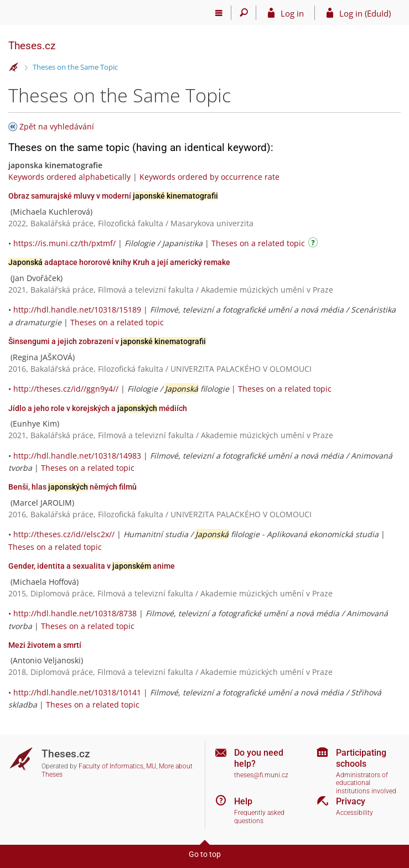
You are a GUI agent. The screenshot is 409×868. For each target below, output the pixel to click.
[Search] (244, 13)
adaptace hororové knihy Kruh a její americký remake (119, 262)
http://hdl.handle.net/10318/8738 (75, 613)
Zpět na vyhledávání (57, 126)
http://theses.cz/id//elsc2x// (64, 534)
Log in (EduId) (365, 13)
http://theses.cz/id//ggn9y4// (66, 389)
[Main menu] (219, 13)
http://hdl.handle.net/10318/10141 (77, 692)
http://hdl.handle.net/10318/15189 (77, 310)
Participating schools (361, 758)
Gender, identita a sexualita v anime (92, 566)
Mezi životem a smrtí (45, 645)
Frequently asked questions (259, 817)
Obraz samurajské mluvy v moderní (113, 196)
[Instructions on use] (314, 244)
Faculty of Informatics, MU (117, 766)
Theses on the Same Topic (75, 67)
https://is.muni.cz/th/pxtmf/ (64, 243)
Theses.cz (32, 46)
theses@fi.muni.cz (261, 775)
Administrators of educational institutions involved (366, 783)
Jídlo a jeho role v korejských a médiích (98, 408)
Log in (292, 13)
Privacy (351, 801)
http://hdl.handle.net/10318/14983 (77, 456)
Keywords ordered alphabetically (69, 177)
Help (243, 801)
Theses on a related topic (258, 243)
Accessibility (354, 813)
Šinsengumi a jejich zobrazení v (107, 341)
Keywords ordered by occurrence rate (209, 177)
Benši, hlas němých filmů (73, 487)
